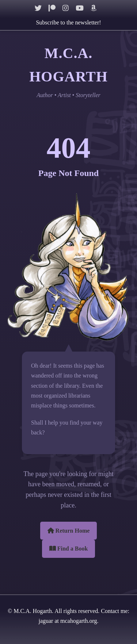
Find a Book (69, 549)
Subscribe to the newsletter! (68, 22)
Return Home (69, 531)
